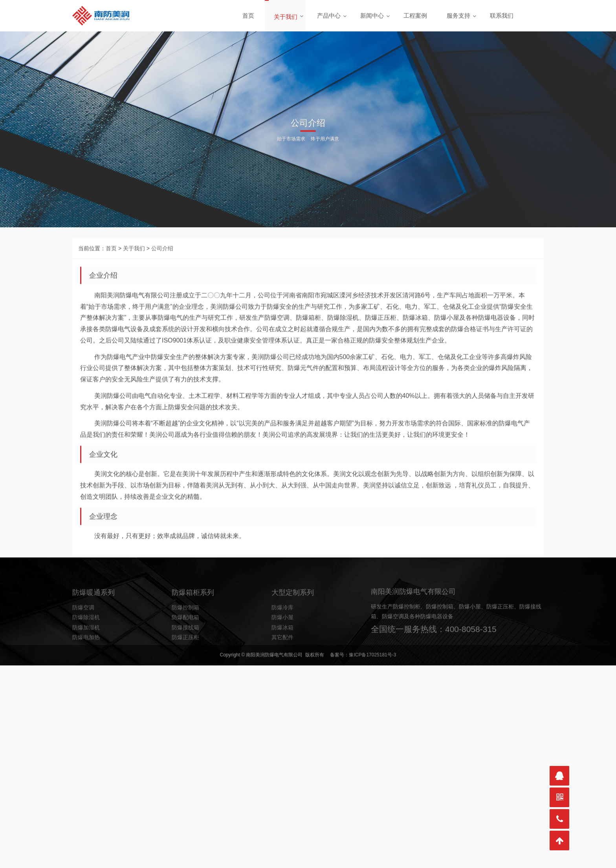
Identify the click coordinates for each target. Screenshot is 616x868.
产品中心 (329, 16)
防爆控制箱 (185, 624)
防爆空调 (83, 624)
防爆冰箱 (282, 643)
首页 (248, 16)
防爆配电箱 (185, 634)
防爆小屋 (282, 634)
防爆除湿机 (86, 634)
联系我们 (502, 16)
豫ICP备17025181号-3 (372, 655)
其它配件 (282, 653)
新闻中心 (372, 16)
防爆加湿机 (86, 643)
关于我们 (286, 17)
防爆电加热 (86, 653)
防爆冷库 (282, 624)
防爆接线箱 (185, 643)
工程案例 (415, 16)
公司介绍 (162, 266)
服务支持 (458, 16)
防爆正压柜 (185, 653)
